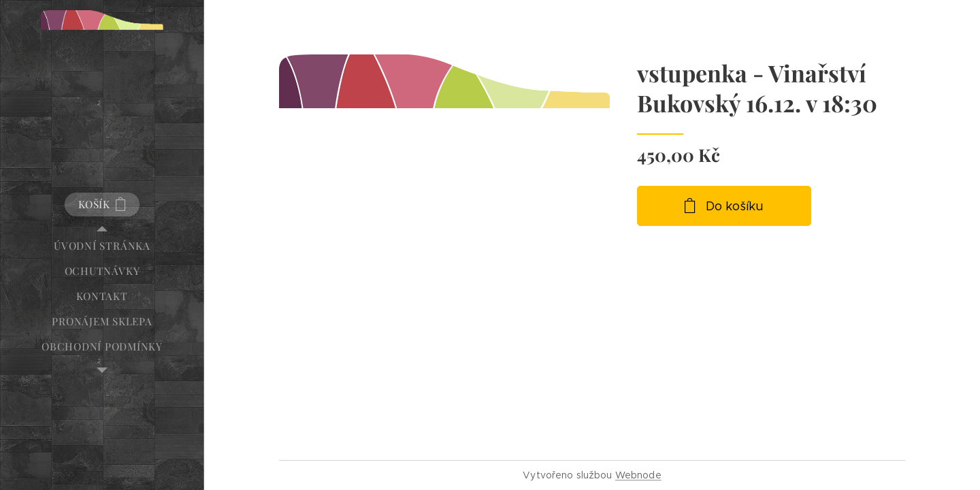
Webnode (638, 475)
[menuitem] (102, 246)
